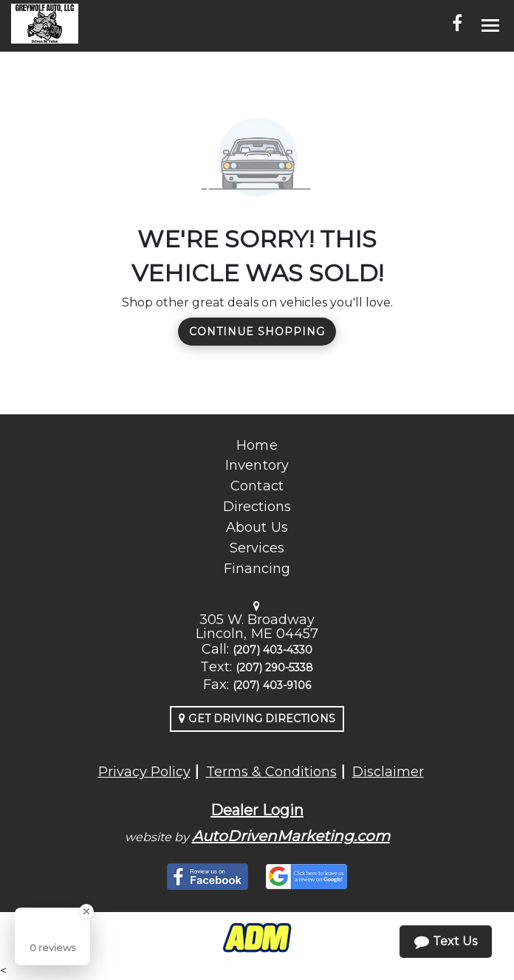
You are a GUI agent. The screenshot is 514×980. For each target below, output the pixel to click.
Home (257, 445)
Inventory (257, 465)
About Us (257, 527)
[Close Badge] (86, 911)
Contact (257, 486)
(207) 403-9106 (272, 685)
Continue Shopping (257, 332)
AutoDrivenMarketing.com (291, 836)
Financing (257, 569)
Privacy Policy (144, 772)
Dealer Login (257, 810)
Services (257, 548)
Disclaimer (388, 772)
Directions (257, 507)
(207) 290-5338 (275, 668)
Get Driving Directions (257, 719)
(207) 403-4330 (273, 650)
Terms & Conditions (271, 772)
